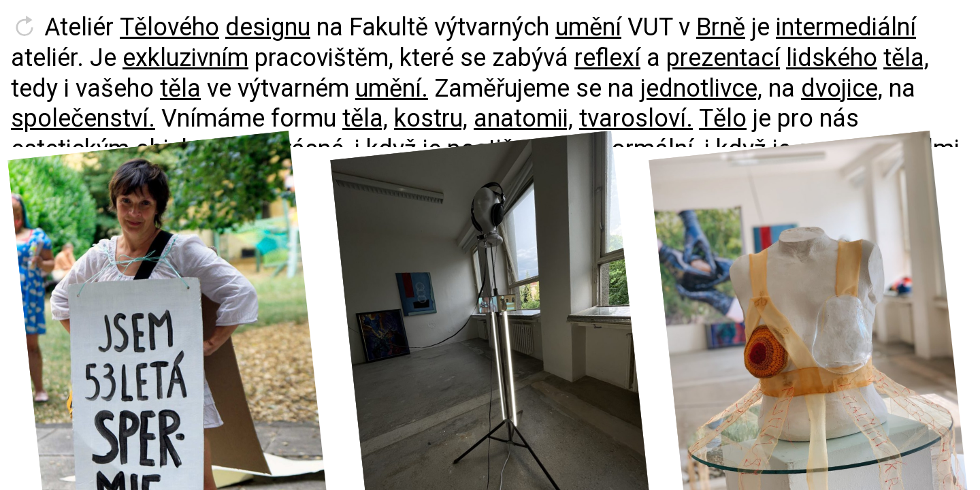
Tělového (169, 27)
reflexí (607, 58)
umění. (392, 88)
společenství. (83, 118)
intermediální (846, 27)
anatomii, (523, 118)
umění (588, 27)
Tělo (723, 118)
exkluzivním (185, 58)
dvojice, (842, 88)
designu (268, 27)
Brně (721, 27)
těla (180, 88)
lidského (832, 58)
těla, (906, 58)
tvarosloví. (636, 118)
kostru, (431, 118)
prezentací (723, 58)
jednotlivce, (701, 88)
